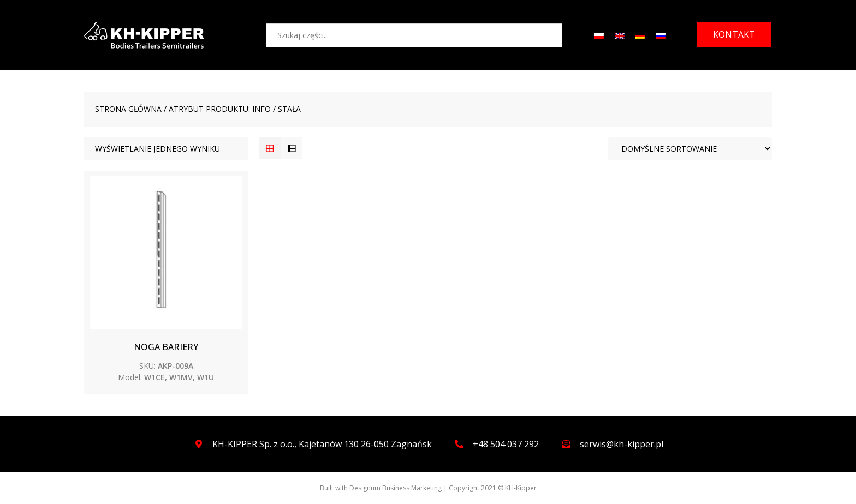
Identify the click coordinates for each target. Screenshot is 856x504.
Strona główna (128, 109)
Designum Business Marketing (396, 488)
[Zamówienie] (690, 149)
